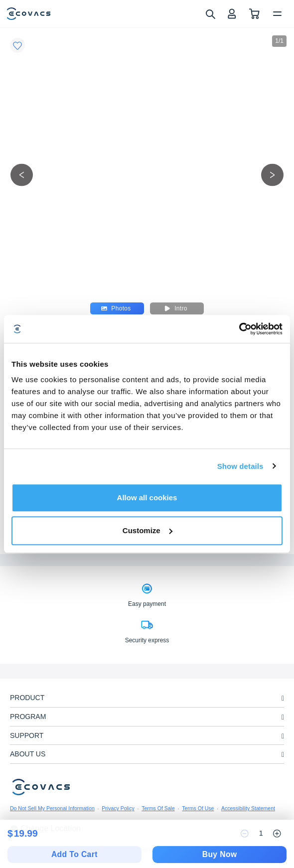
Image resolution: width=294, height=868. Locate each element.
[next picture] (272, 175)
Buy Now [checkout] (220, 854)
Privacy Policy (118, 808)
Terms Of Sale (158, 808)
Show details (240, 466)
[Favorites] (17, 45)
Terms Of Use (198, 808)
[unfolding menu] (283, 698)
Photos (116, 308)
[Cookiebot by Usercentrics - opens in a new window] (239, 329)
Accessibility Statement (248, 808)
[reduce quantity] (245, 834)
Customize (147, 530)
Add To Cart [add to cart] (74, 854)
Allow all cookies (147, 498)
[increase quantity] (277, 834)
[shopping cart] (254, 14)
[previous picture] (22, 175)
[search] (210, 13)
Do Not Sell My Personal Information (52, 808)
